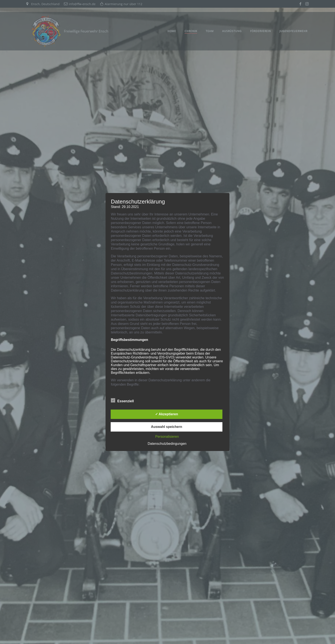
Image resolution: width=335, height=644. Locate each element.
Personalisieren (167, 437)
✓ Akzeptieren (167, 414)
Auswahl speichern (167, 427)
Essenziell (122, 400)
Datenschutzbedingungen (167, 444)
